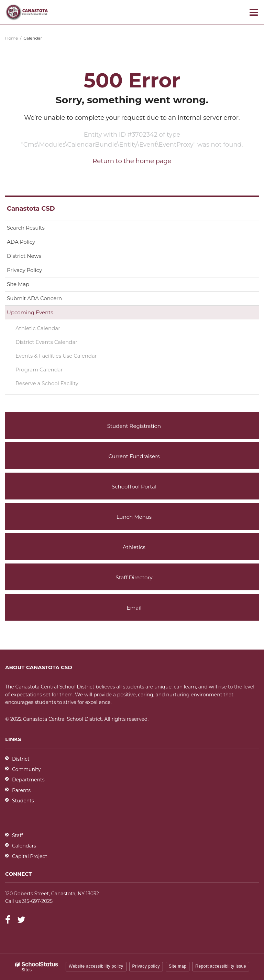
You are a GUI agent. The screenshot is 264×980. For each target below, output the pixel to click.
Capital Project (30, 856)
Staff (18, 835)
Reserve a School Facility (47, 383)
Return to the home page (132, 161)
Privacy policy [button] (146, 966)
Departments (28, 780)
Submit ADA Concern (34, 298)
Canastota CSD (31, 209)
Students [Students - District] (23, 801)
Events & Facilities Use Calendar (67, 357)
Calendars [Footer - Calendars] (24, 846)
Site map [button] (178, 966)
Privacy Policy (24, 270)
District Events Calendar (46, 342)
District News (24, 256)
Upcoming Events (30, 312)
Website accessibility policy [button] (96, 966)
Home (12, 38)
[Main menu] (254, 12)
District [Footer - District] (21, 759)
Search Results (26, 228)
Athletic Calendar (49, 330)
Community (26, 769)
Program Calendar (50, 371)
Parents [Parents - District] (21, 790)
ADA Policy (21, 242)
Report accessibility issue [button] (221, 966)
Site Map (18, 284)
